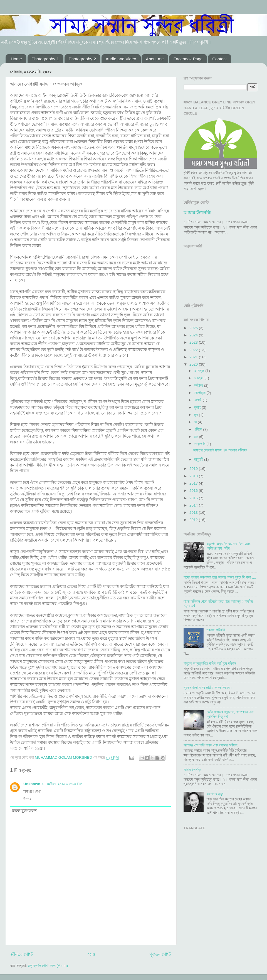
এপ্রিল (198, 429)
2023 (194, 342)
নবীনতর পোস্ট (21, 954)
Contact (219, 59)
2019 (194, 469)
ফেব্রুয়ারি (200, 444)
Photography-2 (82, 59)
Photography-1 (45, 59)
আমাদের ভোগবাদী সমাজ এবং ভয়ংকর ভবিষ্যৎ (220, 450)
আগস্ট (198, 400)
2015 (194, 498)
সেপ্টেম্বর (200, 393)
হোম (91, 954)
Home (16, 59)
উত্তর (27, 799)
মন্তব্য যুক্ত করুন (24, 811)
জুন (196, 415)
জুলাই (198, 407)
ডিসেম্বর (200, 371)
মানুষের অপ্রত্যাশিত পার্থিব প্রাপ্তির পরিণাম (210, 663)
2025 (194, 328)
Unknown (32, 784)
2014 (194, 505)
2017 (194, 483)
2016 (194, 491)
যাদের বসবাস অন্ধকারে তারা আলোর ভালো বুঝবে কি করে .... (220, 577)
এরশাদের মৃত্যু (215, 794)
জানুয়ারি (199, 459)
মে (196, 422)
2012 (194, 520)
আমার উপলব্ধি (197, 213)
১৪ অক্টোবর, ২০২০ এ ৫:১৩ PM (62, 784)
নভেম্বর (199, 378)
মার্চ (196, 437)
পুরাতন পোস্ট (160, 954)
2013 (194, 513)
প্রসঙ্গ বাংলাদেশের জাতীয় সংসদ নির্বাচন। (208, 688)
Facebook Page (188, 59)
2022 (194, 350)
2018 (194, 476)
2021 (194, 357)
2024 (194, 335)
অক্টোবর (199, 385)
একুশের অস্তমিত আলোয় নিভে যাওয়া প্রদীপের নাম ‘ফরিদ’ (229, 546)
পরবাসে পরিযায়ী (216, 630)
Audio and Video (121, 59)
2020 (194, 364)
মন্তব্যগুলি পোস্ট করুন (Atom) (48, 966)
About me (155, 59)
